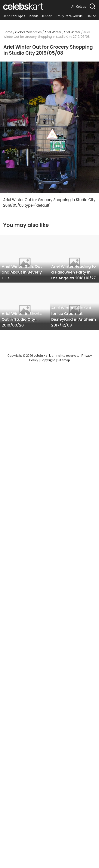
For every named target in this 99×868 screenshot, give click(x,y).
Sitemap (64, 360)
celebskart (42, 355)
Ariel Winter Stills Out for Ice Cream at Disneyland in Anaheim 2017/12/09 (74, 316)
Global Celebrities (28, 32)
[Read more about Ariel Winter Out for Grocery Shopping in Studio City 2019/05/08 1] (49, 127)
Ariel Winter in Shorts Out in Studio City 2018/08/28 (22, 319)
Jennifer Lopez (14, 16)
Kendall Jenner (40, 16)
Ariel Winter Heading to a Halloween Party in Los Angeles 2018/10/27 (74, 272)
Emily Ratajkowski (69, 16)
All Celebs (79, 6)
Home (8, 32)
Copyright (48, 360)
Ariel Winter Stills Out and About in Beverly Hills (22, 272)
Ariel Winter (53, 32)
